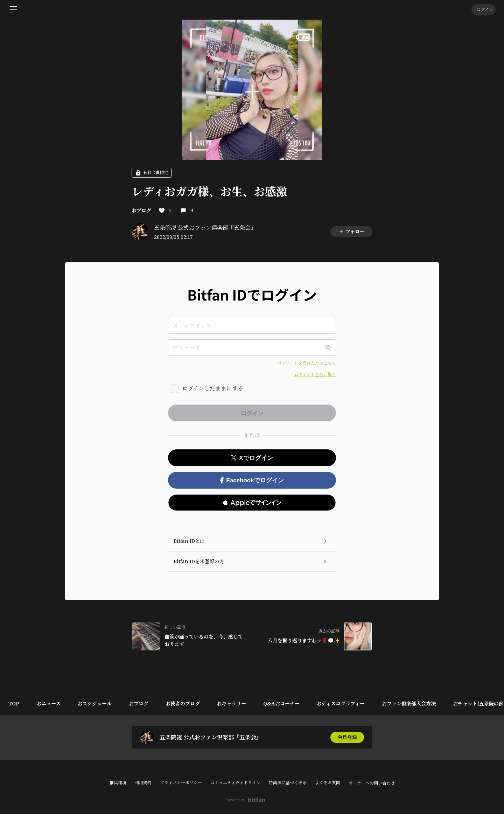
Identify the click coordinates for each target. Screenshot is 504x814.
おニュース (49, 703)
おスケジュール (96, 703)
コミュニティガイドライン (235, 783)
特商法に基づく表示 (288, 783)
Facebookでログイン (252, 480)
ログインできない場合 (315, 375)
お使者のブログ (185, 703)
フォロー (352, 231)
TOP (14, 703)
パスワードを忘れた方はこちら (307, 363)
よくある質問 (328, 783)
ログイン (483, 10)
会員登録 (347, 737)
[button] (252, 503)
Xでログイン (252, 458)
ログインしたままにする (213, 388)
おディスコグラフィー (344, 703)
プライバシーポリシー (181, 783)
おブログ (141, 210)
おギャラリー (234, 703)
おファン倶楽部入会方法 (413, 703)
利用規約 (143, 783)
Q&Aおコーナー (285, 703)
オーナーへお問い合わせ (372, 783)
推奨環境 (118, 783)
